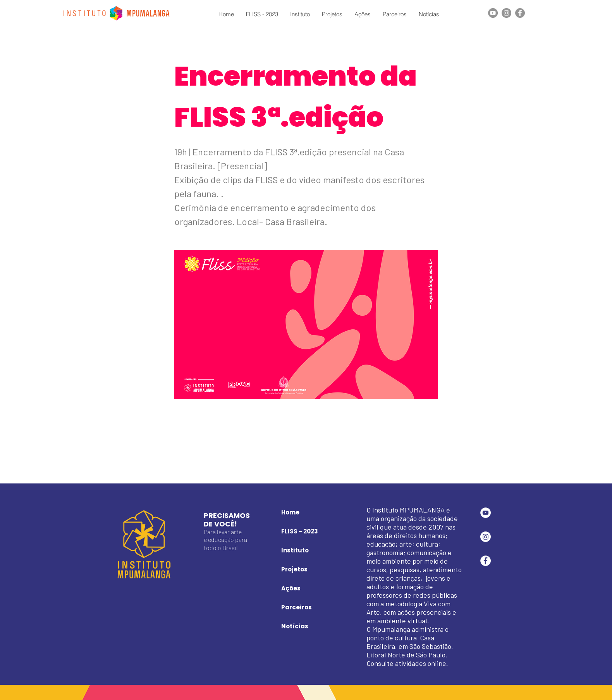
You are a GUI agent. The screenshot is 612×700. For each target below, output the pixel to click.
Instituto (295, 550)
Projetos (294, 569)
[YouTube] (493, 13)
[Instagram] (506, 13)
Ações (291, 588)
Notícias (295, 626)
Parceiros (297, 607)
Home (290, 512)
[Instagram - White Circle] (486, 537)
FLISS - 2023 (300, 531)
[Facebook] (520, 13)
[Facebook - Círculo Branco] (486, 561)
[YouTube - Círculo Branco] (486, 513)
